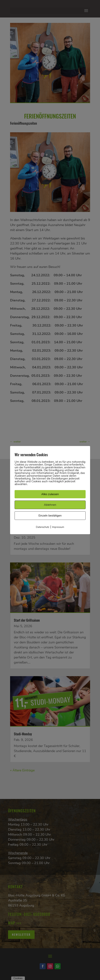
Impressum (58, 527)
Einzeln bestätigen (50, 516)
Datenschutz (43, 527)
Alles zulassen (50, 494)
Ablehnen (50, 505)
